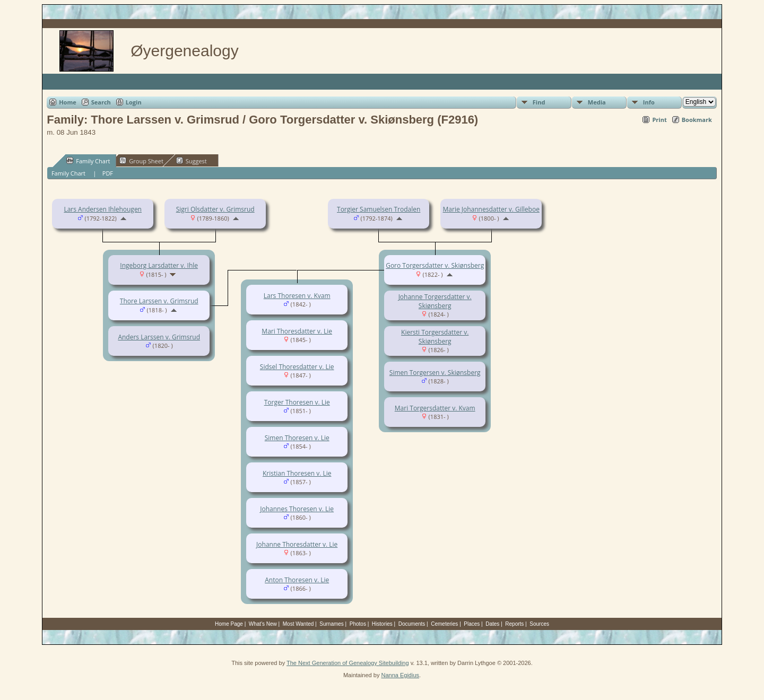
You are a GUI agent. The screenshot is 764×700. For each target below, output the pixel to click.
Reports (514, 624)
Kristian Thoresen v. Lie (297, 473)
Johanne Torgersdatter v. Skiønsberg (435, 301)
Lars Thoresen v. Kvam (297, 296)
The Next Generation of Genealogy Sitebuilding (348, 663)
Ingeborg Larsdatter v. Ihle (159, 265)
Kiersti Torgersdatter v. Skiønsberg (435, 337)
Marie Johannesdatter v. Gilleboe (491, 209)
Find (539, 102)
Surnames (332, 624)
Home (68, 102)
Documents (412, 624)
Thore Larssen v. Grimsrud (159, 301)
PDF (108, 173)
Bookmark (697, 120)
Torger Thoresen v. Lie (297, 402)
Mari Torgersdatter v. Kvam (435, 408)
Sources (539, 624)
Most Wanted (298, 624)
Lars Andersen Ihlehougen (103, 209)
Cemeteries (444, 624)
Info (649, 102)
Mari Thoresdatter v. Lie (297, 331)
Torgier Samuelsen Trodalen (379, 209)
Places (472, 624)
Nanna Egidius (400, 675)
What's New (263, 624)
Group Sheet (141, 161)
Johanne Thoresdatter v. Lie (297, 544)
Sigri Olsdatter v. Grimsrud (215, 209)
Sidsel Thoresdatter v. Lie (297, 367)
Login (134, 102)
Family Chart (88, 161)
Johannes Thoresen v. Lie (297, 509)
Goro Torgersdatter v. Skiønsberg (435, 265)
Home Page (229, 624)
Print (659, 120)
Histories (382, 624)
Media (597, 102)
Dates (492, 624)
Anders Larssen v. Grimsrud (159, 337)
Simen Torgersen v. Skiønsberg (435, 373)
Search (101, 102)
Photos (358, 624)
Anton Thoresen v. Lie (297, 580)
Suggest (192, 161)
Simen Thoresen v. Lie (297, 438)
